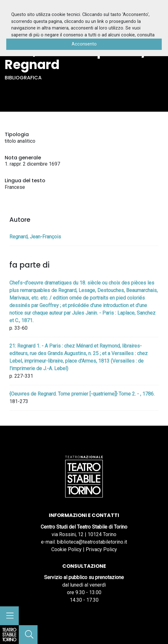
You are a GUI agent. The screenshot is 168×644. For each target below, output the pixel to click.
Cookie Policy (66, 549)
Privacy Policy (101, 549)
